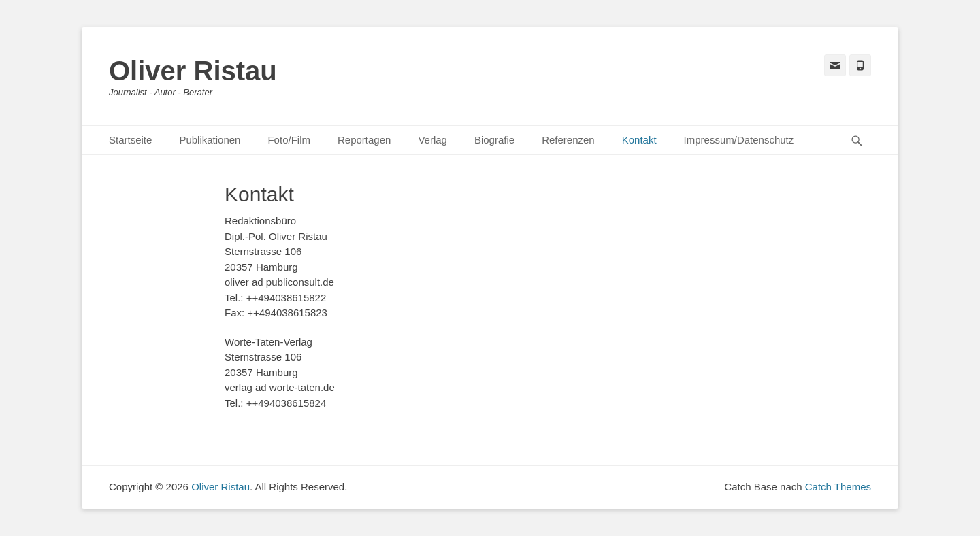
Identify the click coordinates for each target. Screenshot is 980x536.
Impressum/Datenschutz (739, 140)
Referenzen (568, 140)
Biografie (494, 140)
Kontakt (639, 140)
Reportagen (364, 140)
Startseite (130, 140)
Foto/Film (289, 140)
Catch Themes (838, 487)
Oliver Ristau (193, 71)
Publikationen (210, 140)
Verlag (432, 140)
